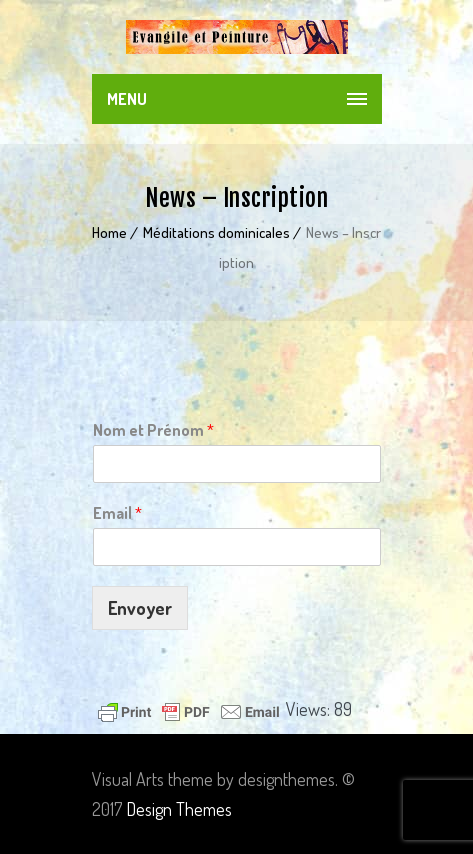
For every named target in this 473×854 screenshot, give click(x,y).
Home (109, 232)
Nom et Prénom (153, 430)
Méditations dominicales (216, 232)
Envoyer (140, 608)
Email (117, 513)
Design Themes (179, 809)
